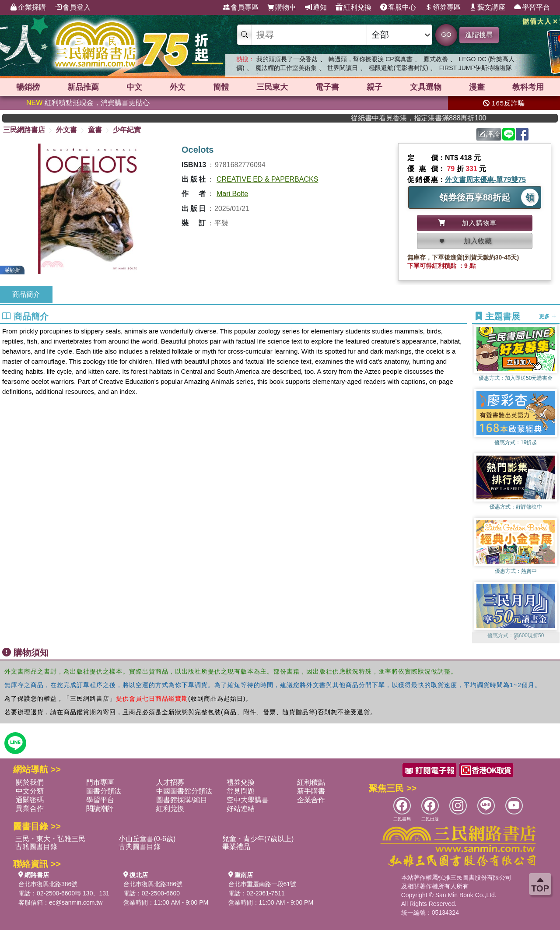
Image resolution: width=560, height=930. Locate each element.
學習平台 (532, 7)
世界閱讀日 (343, 68)
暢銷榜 (28, 87)
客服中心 (398, 7)
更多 (548, 316)
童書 (95, 130)
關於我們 (30, 782)
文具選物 (426, 87)
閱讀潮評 (100, 809)
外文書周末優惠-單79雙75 (485, 180)
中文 (134, 87)
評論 (489, 134)
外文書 (66, 130)
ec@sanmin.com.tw (76, 902)
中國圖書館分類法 (184, 791)
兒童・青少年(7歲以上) (258, 839)
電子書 (327, 87)
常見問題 (241, 791)
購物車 (282, 7)
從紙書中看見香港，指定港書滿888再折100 (433, 118)
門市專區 (100, 782)
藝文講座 (487, 7)
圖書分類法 (104, 791)
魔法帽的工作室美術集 (286, 68)
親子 (374, 87)
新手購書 (311, 791)
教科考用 (528, 87)
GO (446, 34)
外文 (178, 87)
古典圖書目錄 (140, 847)
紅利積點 (311, 782)
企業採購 (28, 7)
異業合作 (30, 809)
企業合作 (311, 800)
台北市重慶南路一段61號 (262, 884)
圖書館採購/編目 (182, 800)
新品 (83, 87)
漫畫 (477, 87)
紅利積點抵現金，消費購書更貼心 (88, 103)
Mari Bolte (232, 194)
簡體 (221, 87)
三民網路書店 (24, 130)
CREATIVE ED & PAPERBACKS (267, 179)
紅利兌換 (353, 7)
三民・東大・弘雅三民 (50, 839)
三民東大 (272, 87)
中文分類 (30, 791)
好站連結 (241, 809)
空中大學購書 (248, 800)
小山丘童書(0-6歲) (147, 839)
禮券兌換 (241, 782)
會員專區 (241, 7)
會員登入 (73, 7)
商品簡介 (26, 294)
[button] (516, 639)
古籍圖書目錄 (36, 847)
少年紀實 (127, 130)
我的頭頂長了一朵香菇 (287, 59)
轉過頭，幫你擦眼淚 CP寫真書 (370, 59)
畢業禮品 (236, 847)
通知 (316, 7)
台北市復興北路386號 (48, 884)
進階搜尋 (479, 35)
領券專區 (443, 7)
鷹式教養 (436, 59)
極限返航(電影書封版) (398, 68)
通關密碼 (30, 800)
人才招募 (170, 782)
